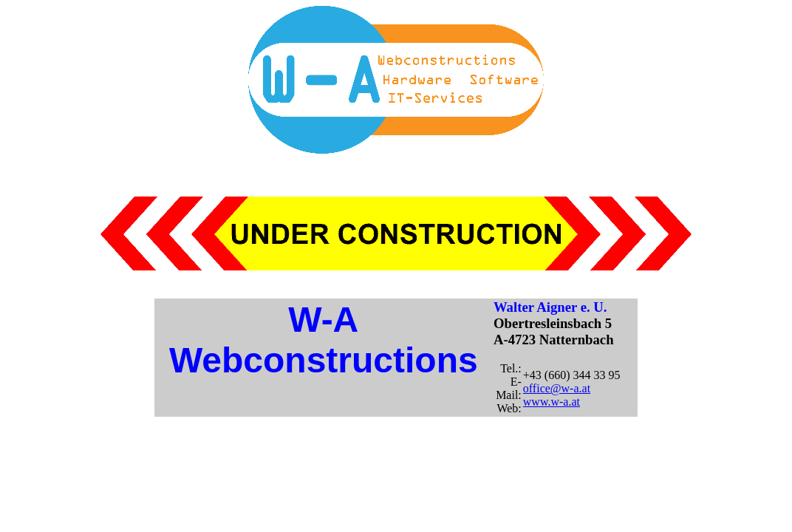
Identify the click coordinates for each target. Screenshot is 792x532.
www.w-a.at (552, 402)
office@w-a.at (557, 388)
